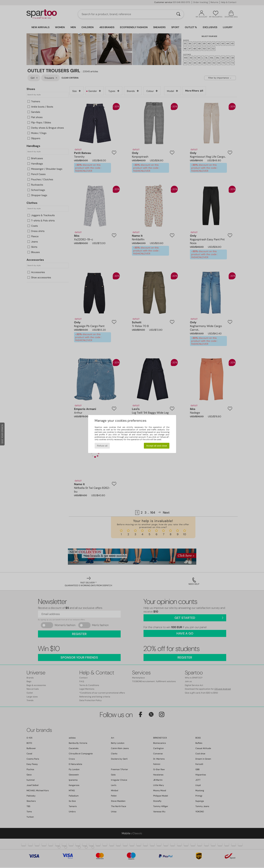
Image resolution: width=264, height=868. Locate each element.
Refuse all (102, 446)
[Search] (178, 14)
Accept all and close (157, 446)
